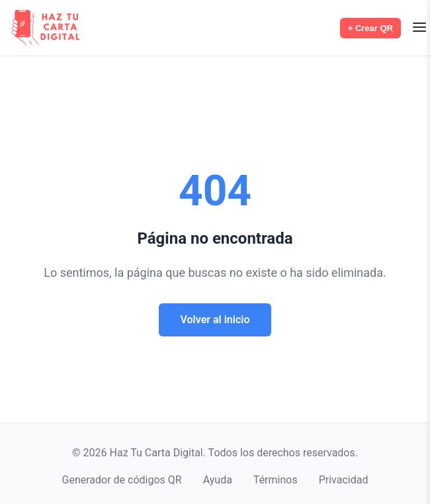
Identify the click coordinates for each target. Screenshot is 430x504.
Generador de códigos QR (122, 480)
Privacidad (344, 480)
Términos (276, 480)
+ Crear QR (370, 28)
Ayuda (218, 480)
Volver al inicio (215, 320)
